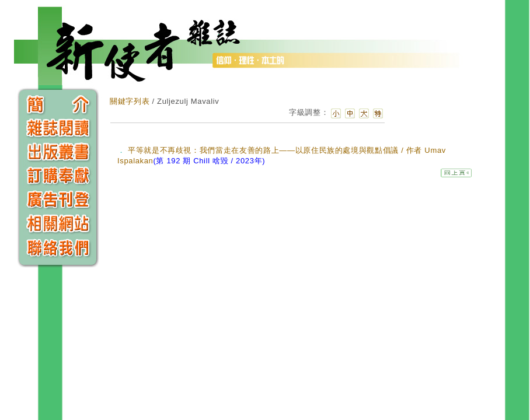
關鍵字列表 (130, 101)
